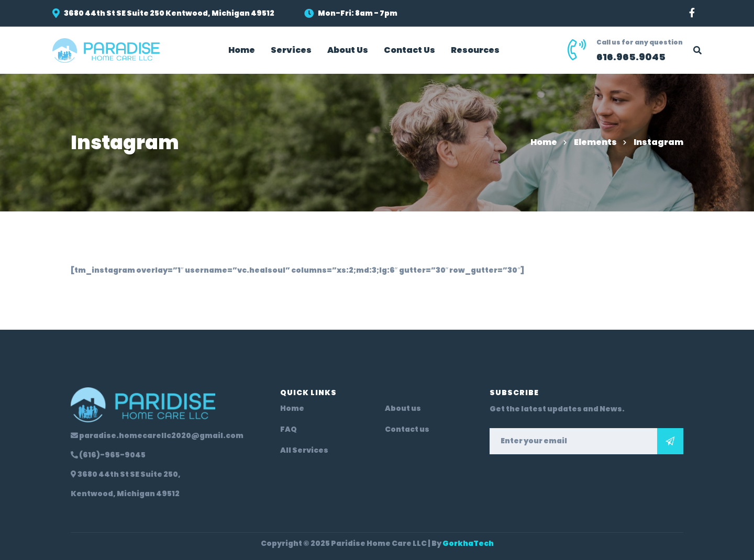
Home (544, 142)
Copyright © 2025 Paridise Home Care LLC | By (377, 543)
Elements (595, 142)
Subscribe (670, 441)
